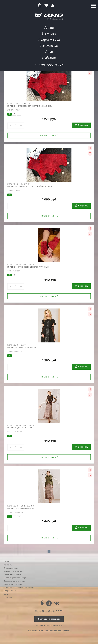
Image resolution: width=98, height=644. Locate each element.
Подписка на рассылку (49, 619)
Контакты (49, 45)
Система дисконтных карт (15, 578)
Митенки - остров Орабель (21, 509)
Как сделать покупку (13, 571)
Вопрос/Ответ (10, 591)
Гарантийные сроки (12, 575)
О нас (49, 51)
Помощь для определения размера (19, 588)
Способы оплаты (11, 568)
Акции (49, 27)
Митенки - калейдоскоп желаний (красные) (30, 106)
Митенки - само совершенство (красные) (28, 267)
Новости (49, 57)
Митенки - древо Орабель (20, 428)
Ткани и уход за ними (13, 584)
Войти (59, 5)
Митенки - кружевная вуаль (21, 348)
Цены (6, 594)
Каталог (49, 33)
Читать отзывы (49, 135)
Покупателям (49, 39)
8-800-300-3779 (49, 65)
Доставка (8, 597)
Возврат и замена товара (15, 581)
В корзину (83, 125)
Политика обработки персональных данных (49, 630)
